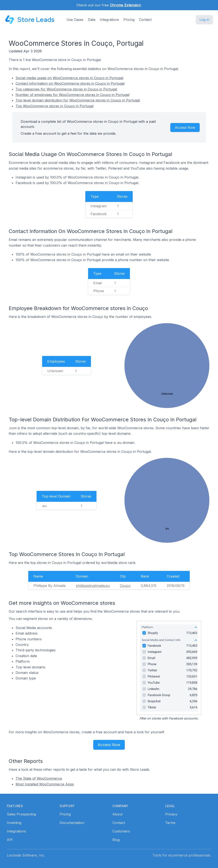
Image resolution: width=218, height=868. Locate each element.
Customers (121, 831)
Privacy (171, 814)
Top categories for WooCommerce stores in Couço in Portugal (66, 89)
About (117, 814)
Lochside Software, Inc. (26, 855)
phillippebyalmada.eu (93, 586)
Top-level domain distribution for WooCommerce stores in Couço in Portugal (78, 100)
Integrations (109, 20)
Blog (116, 840)
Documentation (72, 823)
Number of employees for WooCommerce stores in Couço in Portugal (72, 95)
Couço (125, 586)
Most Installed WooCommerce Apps (45, 784)
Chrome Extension (125, 5)
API (10, 840)
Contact (145, 20)
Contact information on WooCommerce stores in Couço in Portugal (70, 83)
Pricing (129, 20)
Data (92, 20)
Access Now (185, 127)
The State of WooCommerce (39, 778)
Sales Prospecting (21, 814)
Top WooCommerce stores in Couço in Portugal (54, 106)
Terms (170, 823)
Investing (14, 823)
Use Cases (75, 20)
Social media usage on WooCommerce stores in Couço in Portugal (69, 78)
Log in (204, 20)
